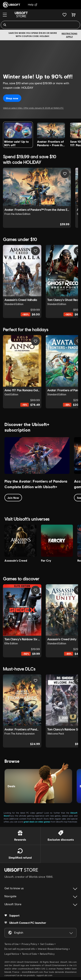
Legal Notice (12, 954)
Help (33, 5)
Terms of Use (12, 944)
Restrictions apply (69, 35)
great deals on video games (37, 822)
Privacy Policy (29, 944)
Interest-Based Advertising (53, 949)
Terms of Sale (29, 954)
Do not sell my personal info (20, 949)
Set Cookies (47, 944)
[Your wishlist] (64, 15)
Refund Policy (47, 954)
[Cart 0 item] (74, 15)
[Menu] (5, 15)
